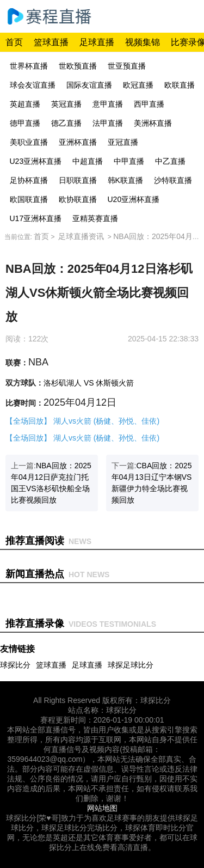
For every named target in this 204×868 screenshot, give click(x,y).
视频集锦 (143, 42)
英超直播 (25, 104)
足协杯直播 (29, 180)
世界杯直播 (29, 66)
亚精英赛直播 (95, 218)
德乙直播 (66, 123)
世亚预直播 (127, 66)
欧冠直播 (138, 85)
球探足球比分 (131, 665)
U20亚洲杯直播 (134, 199)
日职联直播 (78, 180)
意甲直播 (108, 104)
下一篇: (152, 483)
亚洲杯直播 (78, 142)
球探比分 (15, 665)
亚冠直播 (123, 142)
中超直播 (88, 161)
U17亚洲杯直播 (36, 218)
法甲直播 (108, 123)
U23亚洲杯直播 (36, 161)
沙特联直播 (173, 180)
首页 (14, 42)
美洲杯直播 (153, 123)
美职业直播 (29, 142)
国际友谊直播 (89, 85)
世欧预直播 (78, 66)
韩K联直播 (125, 180)
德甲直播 (25, 123)
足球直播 (97, 42)
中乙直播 (170, 161)
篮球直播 (51, 42)
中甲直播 (129, 161)
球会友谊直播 (33, 85)
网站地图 (102, 808)
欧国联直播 (29, 199)
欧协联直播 (78, 199)
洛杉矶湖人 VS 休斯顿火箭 (89, 383)
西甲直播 (149, 104)
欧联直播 (180, 85)
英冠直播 (66, 104)
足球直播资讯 (81, 236)
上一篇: (51, 483)
